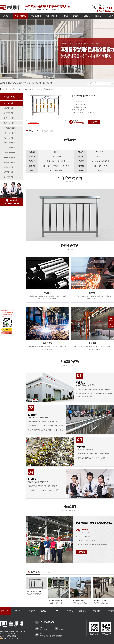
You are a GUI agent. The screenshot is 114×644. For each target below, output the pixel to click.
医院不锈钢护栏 (10, 157)
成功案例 (57, 611)
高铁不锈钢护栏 (10, 143)
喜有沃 (9, 636)
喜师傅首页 (6, 16)
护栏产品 (65, 16)
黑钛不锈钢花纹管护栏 (101, 600)
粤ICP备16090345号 (11, 634)
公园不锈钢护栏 (10, 133)
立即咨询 (82, 552)
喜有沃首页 (4, 611)
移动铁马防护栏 (10, 167)
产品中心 (18, 611)
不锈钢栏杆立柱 (10, 128)
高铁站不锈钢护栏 (25, 83)
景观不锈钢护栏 (36, 16)
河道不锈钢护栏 (10, 148)
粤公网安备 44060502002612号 (10, 639)
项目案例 (87, 16)
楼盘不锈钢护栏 (10, 118)
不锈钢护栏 (12, 89)
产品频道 (21, 89)
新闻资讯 (70, 611)
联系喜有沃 (97, 611)
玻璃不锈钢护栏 (10, 123)
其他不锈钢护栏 (10, 177)
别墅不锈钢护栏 (10, 172)
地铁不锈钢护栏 (10, 153)
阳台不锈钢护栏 (20, 16)
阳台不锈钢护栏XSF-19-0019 (45, 89)
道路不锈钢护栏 (51, 16)
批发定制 (76, 16)
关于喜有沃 (83, 611)
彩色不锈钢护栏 (10, 113)
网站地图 (111, 611)
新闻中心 (98, 16)
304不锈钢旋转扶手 (78, 600)
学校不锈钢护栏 (10, 162)
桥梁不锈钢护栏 (36, 83)
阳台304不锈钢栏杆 (55, 600)
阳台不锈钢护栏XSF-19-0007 (36, 591)
